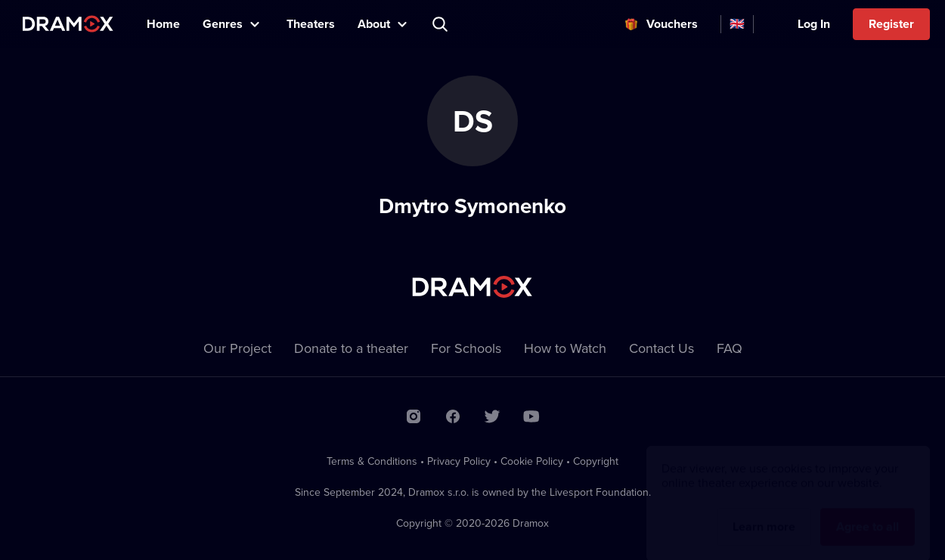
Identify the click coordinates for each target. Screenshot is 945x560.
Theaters (311, 24)
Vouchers (672, 24)
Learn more (764, 512)
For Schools (466, 348)
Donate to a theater (351, 348)
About (374, 24)
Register (891, 24)
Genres (223, 24)
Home (163, 24)
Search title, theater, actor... (442, 24)
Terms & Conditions (372, 461)
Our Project (237, 348)
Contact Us (661, 348)
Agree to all (868, 512)
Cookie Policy (532, 461)
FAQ (730, 348)
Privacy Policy (459, 461)
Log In (814, 24)
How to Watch (565, 348)
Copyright (596, 461)
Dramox (68, 24)
